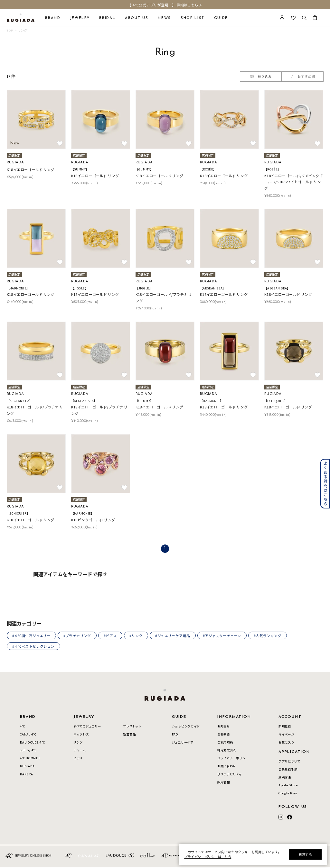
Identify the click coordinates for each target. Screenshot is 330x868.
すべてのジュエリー (87, 727)
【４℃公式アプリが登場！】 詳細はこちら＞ (165, 5)
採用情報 (224, 783)
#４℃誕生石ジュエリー (32, 636)
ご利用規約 (225, 743)
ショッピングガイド (186, 727)
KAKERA (26, 775)
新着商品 (129, 735)
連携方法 (285, 778)
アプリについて (289, 762)
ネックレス (81, 735)
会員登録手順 (288, 770)
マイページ (286, 735)
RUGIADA (27, 767)
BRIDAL (107, 18)
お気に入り (286, 743)
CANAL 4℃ (28, 735)
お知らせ (224, 727)
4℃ (22, 727)
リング (23, 30)
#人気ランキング (271, 636)
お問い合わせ (227, 767)
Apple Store (288, 786)
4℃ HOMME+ (30, 759)
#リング (138, 636)
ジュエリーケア (183, 743)
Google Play (288, 794)
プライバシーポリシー (233, 759)
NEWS (164, 18)
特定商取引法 (227, 751)
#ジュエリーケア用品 (175, 636)
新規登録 (285, 727)
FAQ (175, 735)
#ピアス (112, 636)
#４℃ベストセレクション (34, 647)
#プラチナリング (78, 636)
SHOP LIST (193, 18)
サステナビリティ (230, 775)
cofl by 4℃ (28, 751)
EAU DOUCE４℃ (33, 743)
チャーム (80, 751)
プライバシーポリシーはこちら (208, 857)
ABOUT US (137, 18)
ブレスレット (132, 727)
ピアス (78, 759)
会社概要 (224, 735)
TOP (10, 30)
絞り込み (261, 76)
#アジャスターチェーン (225, 636)
